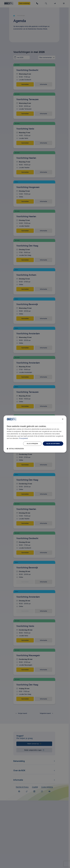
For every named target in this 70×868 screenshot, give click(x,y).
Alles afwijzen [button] (32, 444)
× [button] (63, 419)
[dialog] (35, 434)
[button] (15, 449)
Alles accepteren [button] (53, 444)
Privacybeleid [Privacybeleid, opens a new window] (23, 438)
